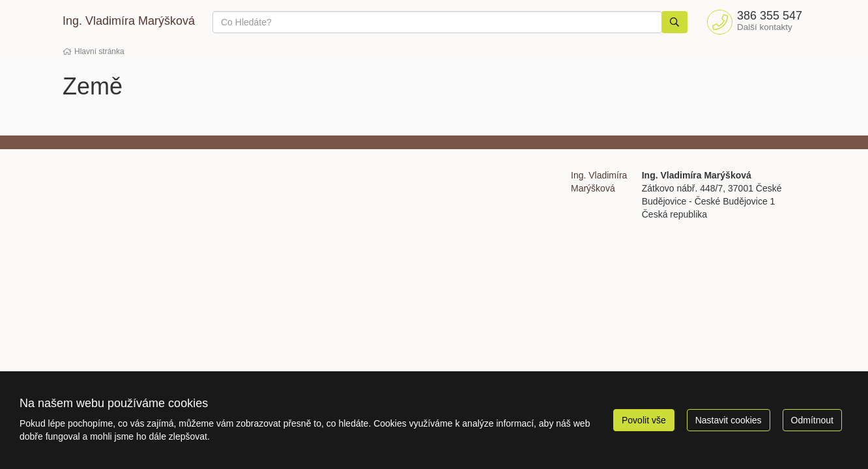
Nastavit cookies (729, 420)
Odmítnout (812, 420)
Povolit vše (644, 420)
